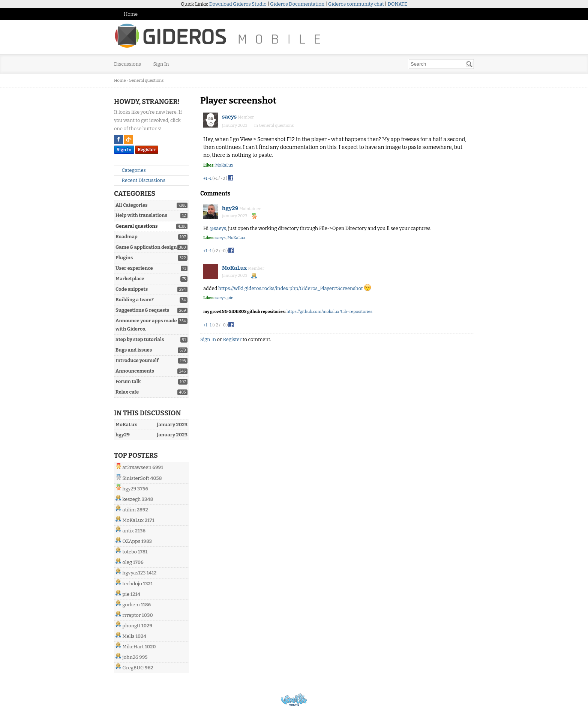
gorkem (131, 605)
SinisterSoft (136, 478)
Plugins (124, 258)
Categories (131, 170)
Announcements (135, 371)
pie (126, 594)
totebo (130, 552)
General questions (136, 226)
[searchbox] (441, 64)
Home (131, 14)
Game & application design (146, 247)
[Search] (469, 64)
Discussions (127, 64)
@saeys (218, 228)
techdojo (132, 584)
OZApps (131, 541)
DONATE (397, 4)
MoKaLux (133, 520)
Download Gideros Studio (238, 4)
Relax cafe (127, 392)
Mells (128, 636)
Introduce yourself (137, 360)
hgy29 (129, 489)
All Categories (131, 205)
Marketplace (130, 279)
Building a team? (135, 300)
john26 (130, 657)
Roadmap (127, 237)
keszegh (131, 499)
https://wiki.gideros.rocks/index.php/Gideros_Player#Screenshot (291, 288)
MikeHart (133, 647)
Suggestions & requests (142, 310)
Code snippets (132, 289)
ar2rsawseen (137, 467)
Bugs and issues (134, 350)
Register (147, 150)
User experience (134, 268)
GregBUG (133, 668)
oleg (127, 562)
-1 (210, 178)
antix (128, 531)
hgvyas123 (134, 573)
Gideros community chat (356, 4)
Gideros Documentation (297, 4)
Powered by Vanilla (294, 700)
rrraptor (131, 615)
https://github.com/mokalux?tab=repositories (329, 312)
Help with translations (141, 215)
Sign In (161, 64)
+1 (205, 178)
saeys (229, 117)
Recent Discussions (140, 180)
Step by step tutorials (140, 339)
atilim (129, 510)
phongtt (131, 626)
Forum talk (128, 381)
